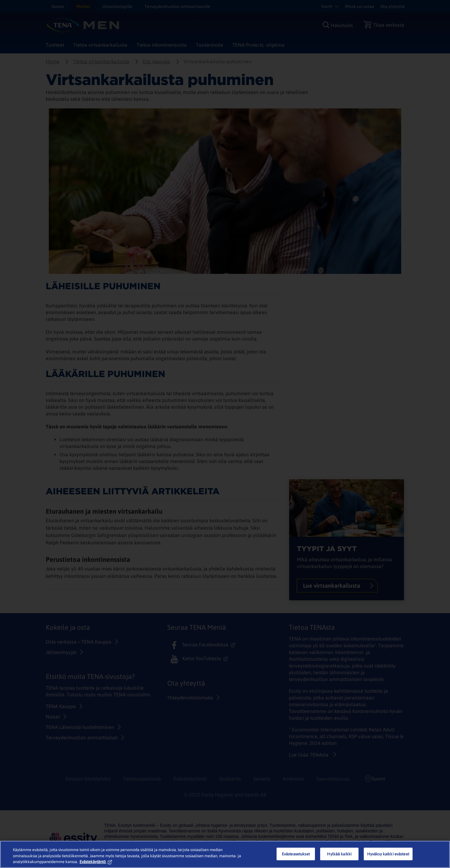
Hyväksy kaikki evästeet (388, 854)
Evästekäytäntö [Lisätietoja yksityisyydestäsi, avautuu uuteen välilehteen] (96, 862)
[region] (225, 854)
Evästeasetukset (296, 854)
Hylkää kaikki (339, 854)
